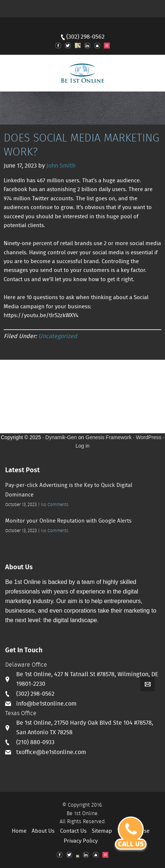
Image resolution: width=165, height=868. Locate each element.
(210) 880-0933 (35, 743)
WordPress (149, 437)
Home (19, 831)
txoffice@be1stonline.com (51, 752)
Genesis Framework (108, 437)
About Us (43, 831)
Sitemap (102, 831)
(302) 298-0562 (85, 37)
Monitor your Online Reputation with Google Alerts (68, 521)
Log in (82, 446)
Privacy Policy (81, 841)
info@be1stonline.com (46, 704)
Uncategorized (58, 336)
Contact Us (73, 831)
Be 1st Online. (83, 814)
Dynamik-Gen (61, 437)
